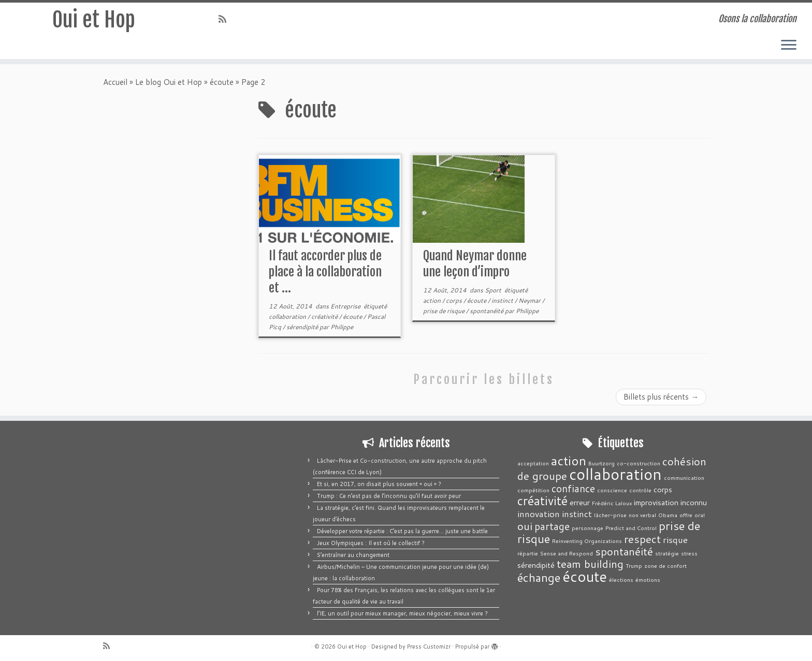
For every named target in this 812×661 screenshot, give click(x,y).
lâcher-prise (610, 515)
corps (455, 300)
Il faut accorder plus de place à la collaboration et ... (325, 272)
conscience (612, 490)
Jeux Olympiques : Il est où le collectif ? (371, 543)
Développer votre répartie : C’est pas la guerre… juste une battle (402, 531)
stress (689, 553)
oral (700, 515)
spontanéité (487, 311)
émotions (648, 579)
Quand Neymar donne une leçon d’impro (475, 264)
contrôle (640, 490)
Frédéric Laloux (612, 503)
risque (675, 539)
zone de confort (665, 565)
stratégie (667, 553)
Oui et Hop (94, 20)
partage (552, 526)
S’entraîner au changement (353, 555)
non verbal (642, 515)
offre (686, 515)
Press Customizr (429, 647)
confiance (573, 488)
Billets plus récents (661, 397)
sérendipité (303, 327)
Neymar (530, 300)
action (433, 300)
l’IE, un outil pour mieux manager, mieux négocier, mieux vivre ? (402, 613)
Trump (634, 565)
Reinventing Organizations (587, 541)
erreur (580, 502)
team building (590, 564)
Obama (668, 515)
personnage (588, 528)
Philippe (342, 327)
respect (642, 539)
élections (621, 579)
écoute (222, 82)
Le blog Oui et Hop (169, 82)
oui (525, 526)
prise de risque (445, 311)
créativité (325, 317)
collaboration (288, 317)
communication (684, 478)
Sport (494, 290)
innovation (539, 513)
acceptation (533, 463)
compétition (533, 490)
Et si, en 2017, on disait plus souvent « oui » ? (379, 484)
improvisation (656, 502)
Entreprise (346, 306)
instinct (503, 300)
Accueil (115, 82)
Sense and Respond (567, 553)
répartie (528, 553)
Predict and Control (631, 528)
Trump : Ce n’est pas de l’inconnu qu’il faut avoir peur (389, 496)
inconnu (694, 502)
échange (539, 577)
